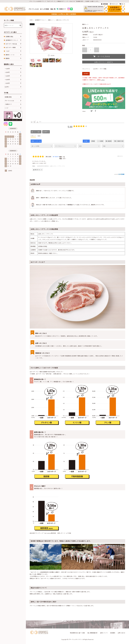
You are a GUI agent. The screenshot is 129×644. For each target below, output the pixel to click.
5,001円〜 (96, 69)
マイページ (114, 4)
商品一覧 (53, 9)
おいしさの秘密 (44, 9)
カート (123, 4)
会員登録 (105, 4)
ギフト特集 (103, 69)
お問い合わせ (121, 633)
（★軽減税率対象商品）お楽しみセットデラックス (50, 166)
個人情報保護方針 (93, 633)
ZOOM (52, 55)
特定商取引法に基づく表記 (77, 633)
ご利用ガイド (61, 9)
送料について (104, 633)
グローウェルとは (34, 9)
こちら (103, 80)
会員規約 (113, 633)
